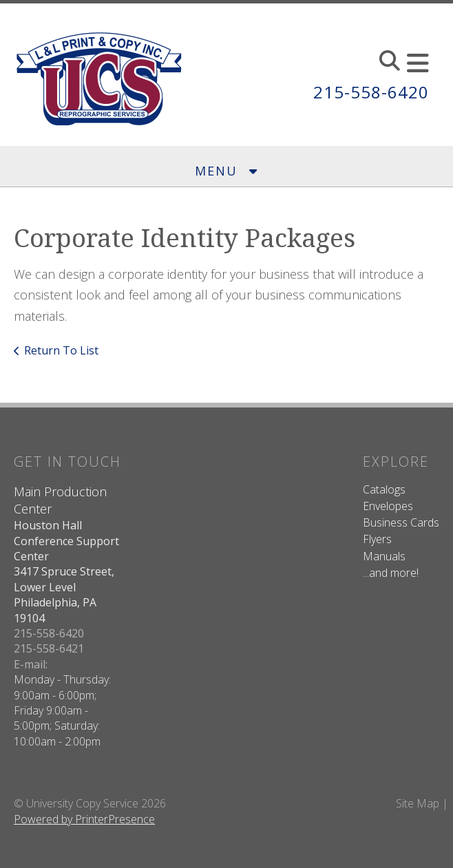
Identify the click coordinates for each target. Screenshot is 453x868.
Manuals (384, 556)
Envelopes (388, 506)
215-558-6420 (371, 92)
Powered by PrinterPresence (84, 819)
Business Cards (401, 522)
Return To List (61, 350)
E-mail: (31, 664)
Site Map (418, 803)
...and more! (391, 573)
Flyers (377, 539)
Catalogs (384, 489)
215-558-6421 (49, 648)
